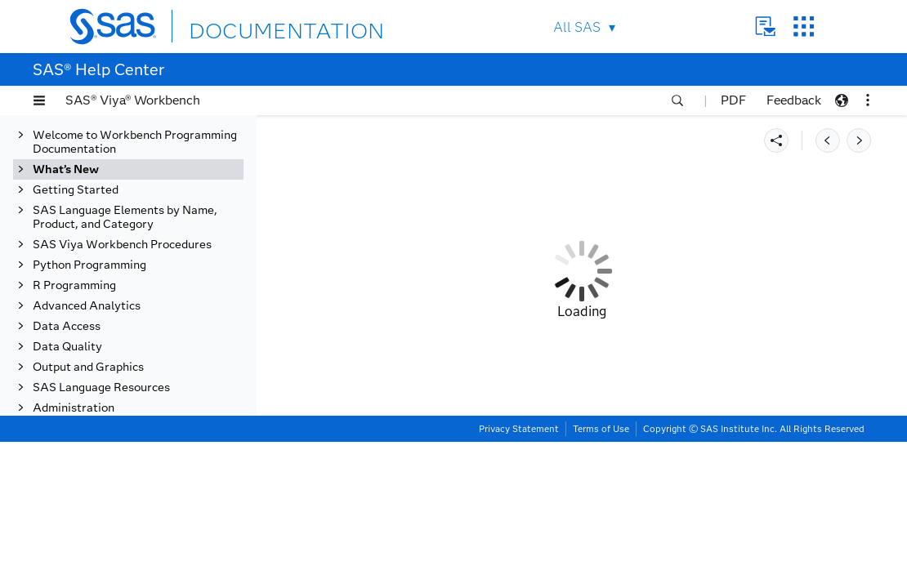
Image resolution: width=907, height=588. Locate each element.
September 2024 (93, 432)
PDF (733, 100)
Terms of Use (601, 575)
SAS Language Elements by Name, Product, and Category (125, 521)
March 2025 (80, 200)
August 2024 (83, 453)
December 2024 (91, 241)
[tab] (153, 343)
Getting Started (76, 494)
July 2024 (74, 473)
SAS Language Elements (131, 323)
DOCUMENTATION (248, 26)
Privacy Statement (519, 575)
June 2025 (76, 139)
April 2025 (77, 180)
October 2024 (86, 282)
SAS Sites (804, 27)
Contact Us (765, 27)
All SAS (577, 27)
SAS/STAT (95, 343)
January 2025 (85, 221)
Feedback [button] (794, 100)
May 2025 (75, 160)
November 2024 (92, 262)
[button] (39, 100)
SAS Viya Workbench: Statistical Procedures (125, 371)
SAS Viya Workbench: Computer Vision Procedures (142, 405)
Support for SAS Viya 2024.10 (145, 303)
